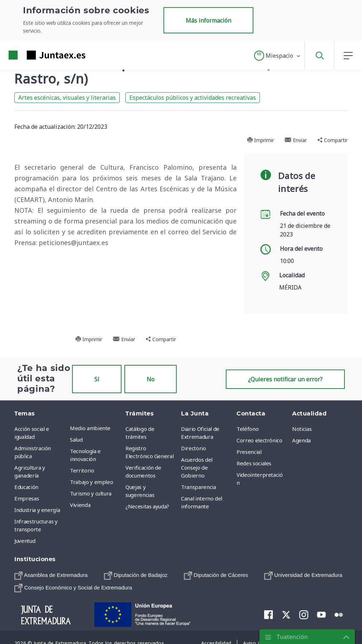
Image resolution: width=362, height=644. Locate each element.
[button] (278, 56)
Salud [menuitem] (76, 439)
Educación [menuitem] (26, 487)
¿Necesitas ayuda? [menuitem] (147, 506)
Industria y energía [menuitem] (37, 510)
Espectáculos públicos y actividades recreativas (193, 98)
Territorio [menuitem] (82, 470)
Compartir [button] (333, 140)
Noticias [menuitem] (302, 429)
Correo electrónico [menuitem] (259, 440)
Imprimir (260, 140)
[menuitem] (51, 575)
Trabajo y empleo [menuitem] (91, 482)
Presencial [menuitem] (249, 452)
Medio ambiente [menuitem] (90, 428)
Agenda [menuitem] (301, 440)
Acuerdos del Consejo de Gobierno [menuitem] (197, 467)
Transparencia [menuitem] (198, 487)
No (151, 379)
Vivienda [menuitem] (80, 505)
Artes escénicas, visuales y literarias (67, 98)
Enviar (296, 140)
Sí (97, 379)
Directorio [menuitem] (194, 448)
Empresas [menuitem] (27, 498)
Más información (208, 20)
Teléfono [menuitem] (247, 429)
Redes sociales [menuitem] (254, 463)
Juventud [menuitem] (25, 541)
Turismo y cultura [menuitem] (91, 493)
